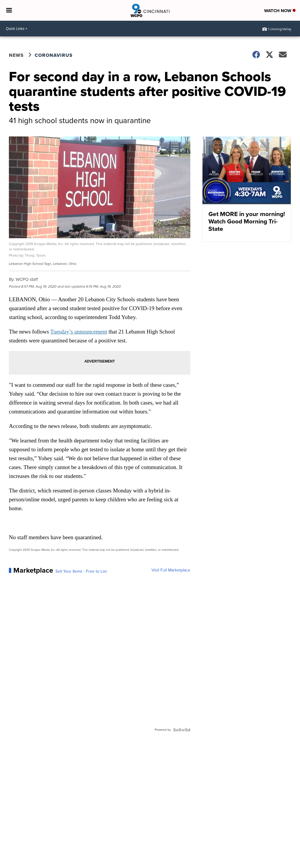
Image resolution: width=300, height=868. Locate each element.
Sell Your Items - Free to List (81, 571)
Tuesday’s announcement (79, 332)
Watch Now (280, 11)
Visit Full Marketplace (171, 570)
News (16, 55)
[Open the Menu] (9, 10)
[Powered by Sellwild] (182, 730)
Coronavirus (54, 55)
